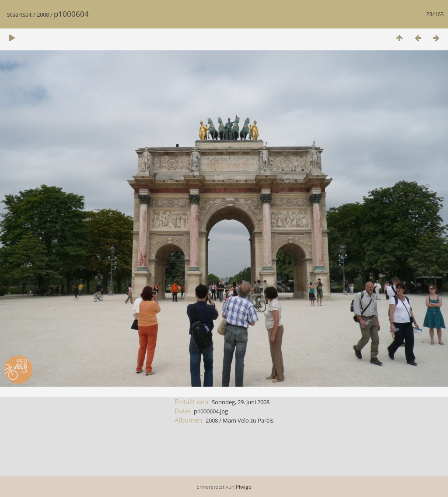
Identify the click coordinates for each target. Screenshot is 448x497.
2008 (43, 14)
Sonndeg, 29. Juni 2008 (241, 402)
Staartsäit (19, 14)
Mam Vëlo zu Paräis (248, 420)
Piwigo (244, 487)
